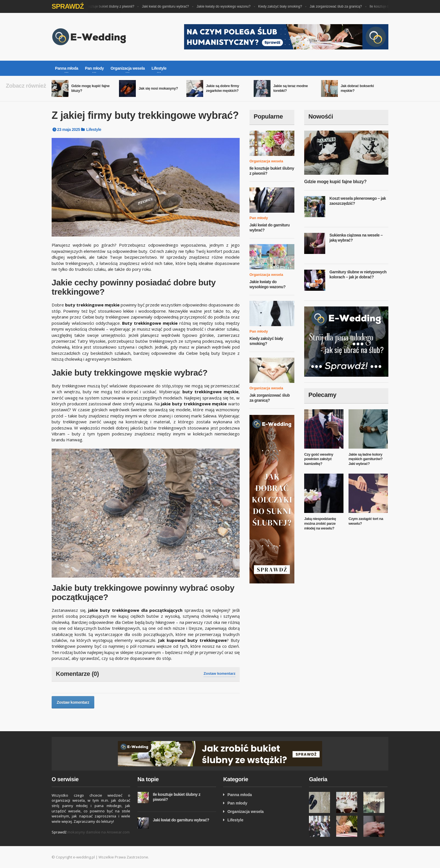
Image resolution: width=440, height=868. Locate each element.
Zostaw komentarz (220, 673)
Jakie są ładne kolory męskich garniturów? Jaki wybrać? (365, 459)
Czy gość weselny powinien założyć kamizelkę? (319, 459)
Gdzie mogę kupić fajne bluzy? (335, 182)
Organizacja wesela (266, 161)
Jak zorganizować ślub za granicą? (338, 6)
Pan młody (259, 218)
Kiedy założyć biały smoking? (282, 6)
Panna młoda (240, 795)
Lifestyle (94, 129)
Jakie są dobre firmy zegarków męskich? (223, 88)
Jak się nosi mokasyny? (158, 88)
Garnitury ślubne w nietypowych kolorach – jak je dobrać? (358, 274)
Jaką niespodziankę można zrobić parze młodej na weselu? (320, 523)
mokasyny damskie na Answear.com (98, 832)
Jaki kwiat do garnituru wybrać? (167, 6)
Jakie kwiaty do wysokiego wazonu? (226, 6)
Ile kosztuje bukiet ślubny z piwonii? (110, 6)
